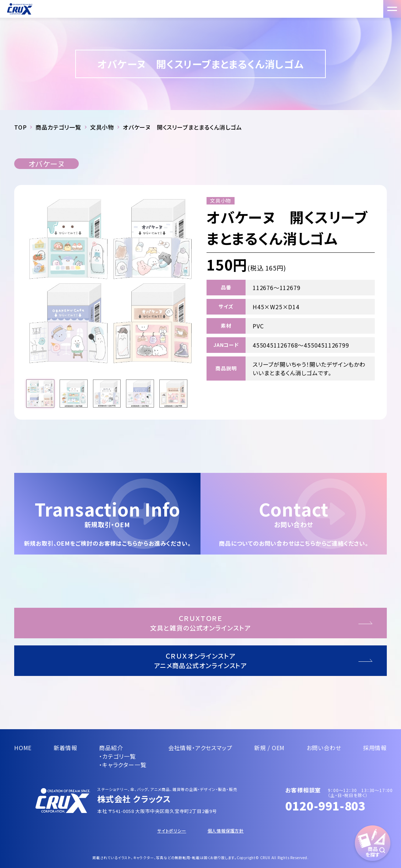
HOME (23, 748)
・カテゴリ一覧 (117, 756)
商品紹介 (111, 748)
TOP (20, 127)
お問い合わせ (324, 748)
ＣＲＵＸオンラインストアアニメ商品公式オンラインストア (201, 660)
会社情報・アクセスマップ (200, 748)
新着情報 (65, 748)
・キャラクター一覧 (123, 765)
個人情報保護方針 (226, 831)
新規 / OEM (269, 748)
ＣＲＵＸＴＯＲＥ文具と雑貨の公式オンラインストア (200, 623)
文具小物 (102, 127)
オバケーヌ (46, 164)
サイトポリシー (172, 831)
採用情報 (375, 748)
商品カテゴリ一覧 (58, 127)
